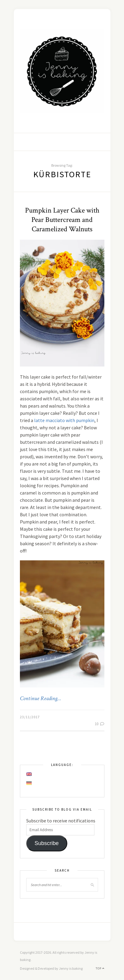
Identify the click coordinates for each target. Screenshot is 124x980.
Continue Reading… (40, 699)
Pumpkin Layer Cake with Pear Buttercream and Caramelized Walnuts (62, 220)
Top (100, 968)
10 (100, 724)
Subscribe (46, 843)
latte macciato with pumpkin (64, 420)
